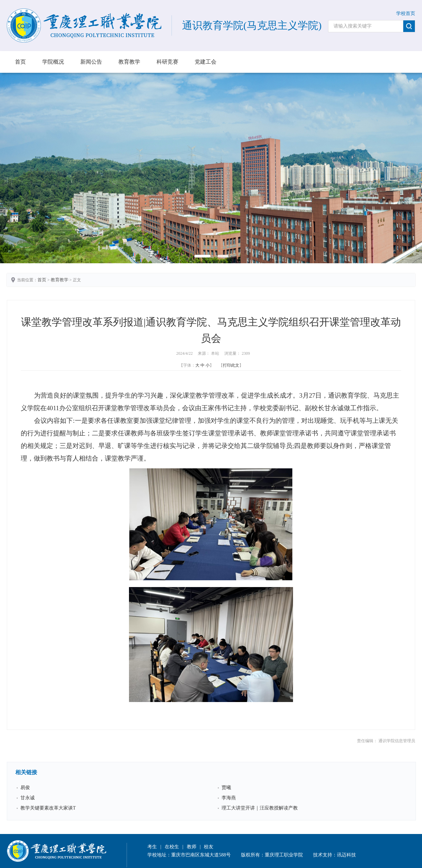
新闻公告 (91, 62)
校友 (209, 847)
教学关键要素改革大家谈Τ (48, 808)
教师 (192, 847)
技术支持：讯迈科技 (335, 855)
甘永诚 (28, 798)
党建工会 (206, 62)
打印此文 (231, 365)
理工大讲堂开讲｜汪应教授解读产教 (260, 808)
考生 (152, 847)
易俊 (25, 788)
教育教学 (129, 62)
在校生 (172, 847)
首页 (20, 62)
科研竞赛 (167, 62)
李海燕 (229, 798)
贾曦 (226, 788)
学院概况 (53, 62)
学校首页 (406, 13)
